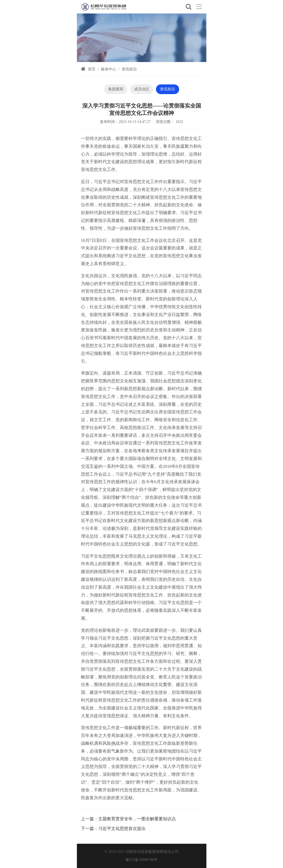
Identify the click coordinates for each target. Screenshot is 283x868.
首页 (92, 69)
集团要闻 (116, 89)
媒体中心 (108, 69)
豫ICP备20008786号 (142, 860)
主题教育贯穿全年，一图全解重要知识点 (137, 819)
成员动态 (142, 89)
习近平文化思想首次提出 (122, 828)
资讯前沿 (129, 69)
